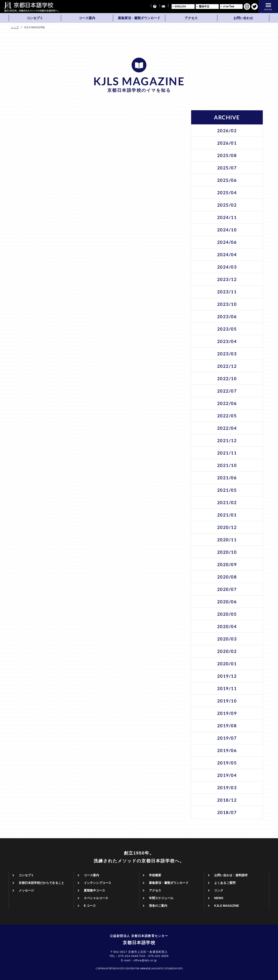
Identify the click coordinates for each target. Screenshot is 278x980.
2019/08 (227, 726)
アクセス (191, 18)
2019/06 (227, 750)
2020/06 (227, 602)
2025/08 (227, 155)
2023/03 (227, 354)
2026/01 (227, 143)
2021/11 (227, 453)
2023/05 (227, 329)
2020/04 (227, 626)
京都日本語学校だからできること (41, 883)
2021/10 (227, 465)
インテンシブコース (98, 883)
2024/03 (227, 267)
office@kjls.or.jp (145, 960)
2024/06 (227, 242)
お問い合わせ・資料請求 (231, 875)
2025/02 (227, 205)
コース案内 (87, 18)
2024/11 (227, 217)
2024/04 (227, 254)
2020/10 (227, 552)
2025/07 (227, 168)
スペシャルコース (96, 898)
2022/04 (227, 428)
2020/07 (227, 589)
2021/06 (227, 478)
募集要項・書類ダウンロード (139, 18)
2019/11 (227, 688)
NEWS (219, 898)
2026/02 (227, 130)
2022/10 (227, 378)
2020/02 (227, 651)
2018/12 (227, 800)
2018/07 (227, 812)
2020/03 (227, 639)
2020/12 (227, 527)
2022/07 (227, 391)
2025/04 (227, 192)
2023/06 (227, 316)
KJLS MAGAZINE (227, 906)
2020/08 (227, 577)
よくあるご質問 (225, 883)
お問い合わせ (243, 18)
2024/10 (227, 230)
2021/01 (227, 515)
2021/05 (227, 490)
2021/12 (227, 440)
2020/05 (227, 614)
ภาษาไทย (229, 7)
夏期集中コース (94, 890)
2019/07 (227, 738)
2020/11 (227, 540)
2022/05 (227, 416)
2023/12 (227, 279)
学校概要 (155, 875)
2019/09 (227, 713)
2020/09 (227, 564)
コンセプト (35, 18)
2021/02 (227, 502)
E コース (90, 906)
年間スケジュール (161, 898)
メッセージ (26, 890)
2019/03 (227, 788)
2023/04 (227, 341)
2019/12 (227, 676)
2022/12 (227, 366)
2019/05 (227, 763)
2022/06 (227, 403)
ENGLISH (180, 6)
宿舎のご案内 (158, 906)
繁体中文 (204, 7)
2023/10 (227, 304)
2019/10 (227, 701)
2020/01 (227, 664)
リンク (219, 890)
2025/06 (227, 180)
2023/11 (227, 292)
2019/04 (227, 775)
